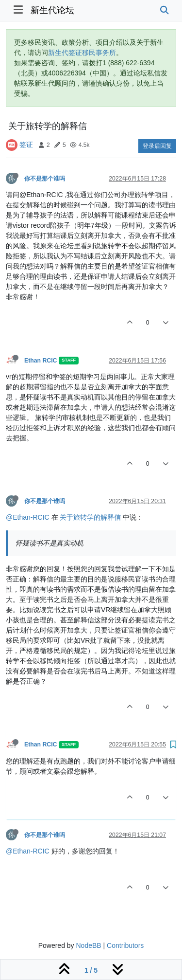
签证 (26, 145)
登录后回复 (157, 146)
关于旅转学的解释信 (90, 517)
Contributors (125, 945)
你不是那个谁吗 (45, 179)
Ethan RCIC (41, 361)
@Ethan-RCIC (28, 517)
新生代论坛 (52, 10)
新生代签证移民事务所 (82, 53)
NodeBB (88, 945)
